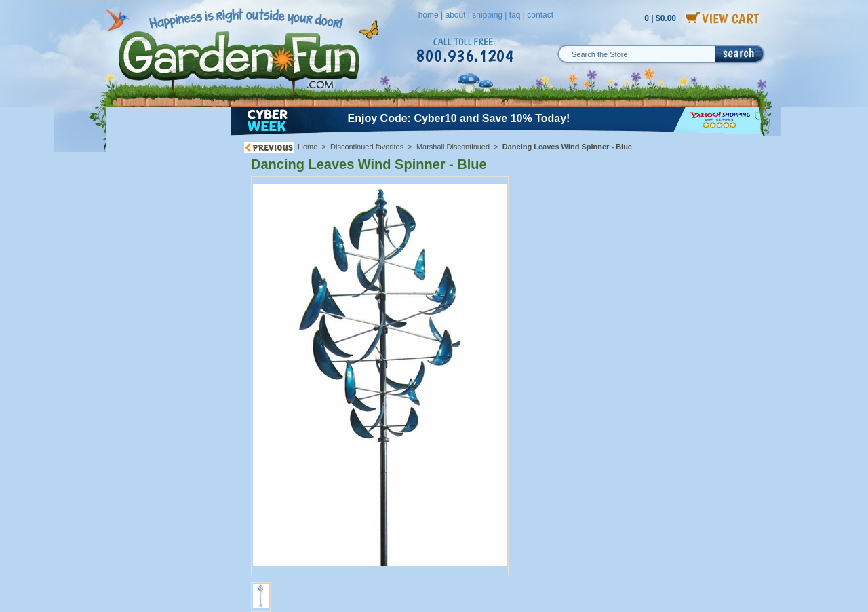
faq (515, 15)
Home (308, 147)
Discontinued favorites (367, 147)
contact (540, 15)
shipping (487, 15)
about (455, 15)
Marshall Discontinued (453, 147)
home (429, 15)
